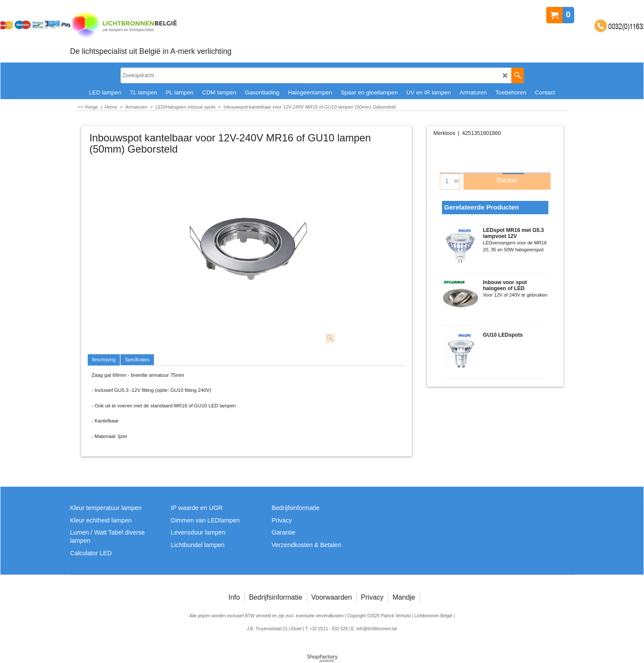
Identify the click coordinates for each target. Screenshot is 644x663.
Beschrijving (104, 360)
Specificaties (137, 360)
